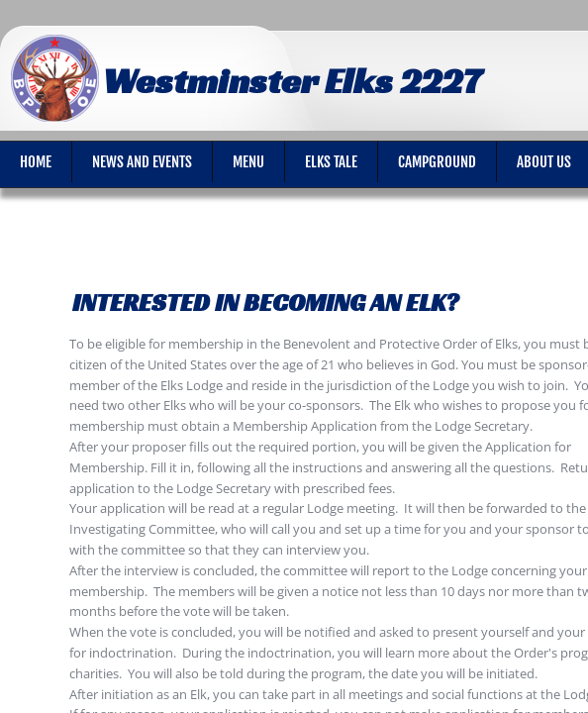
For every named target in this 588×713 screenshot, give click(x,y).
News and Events (142, 162)
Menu (248, 162)
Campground (437, 162)
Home (36, 162)
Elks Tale (331, 162)
